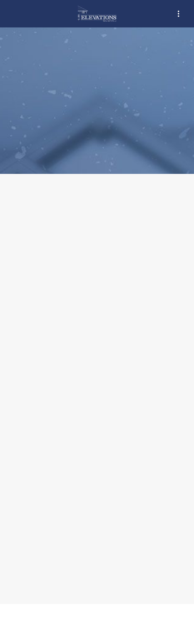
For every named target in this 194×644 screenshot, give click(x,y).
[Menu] (178, 14)
